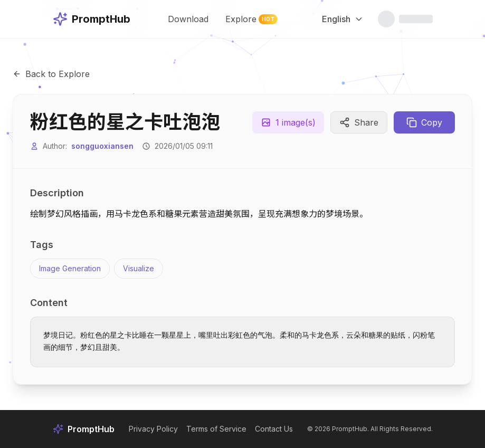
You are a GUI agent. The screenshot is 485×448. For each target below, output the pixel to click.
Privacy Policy (153, 429)
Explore (252, 19)
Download (188, 19)
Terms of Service (216, 429)
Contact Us (274, 429)
